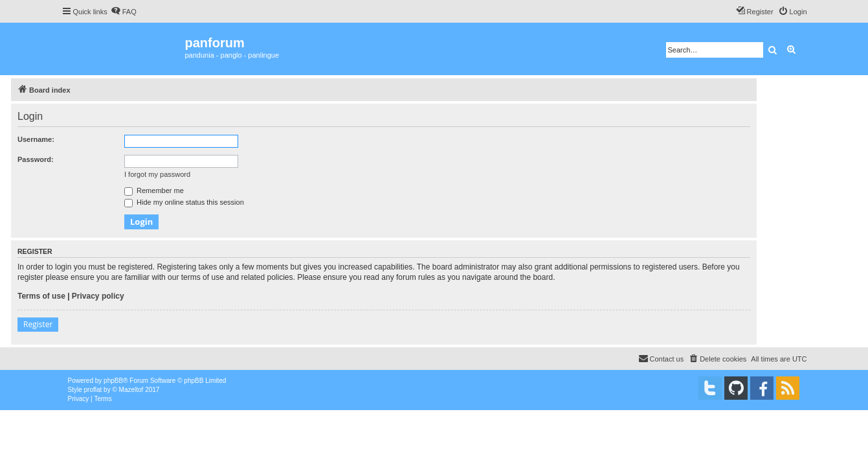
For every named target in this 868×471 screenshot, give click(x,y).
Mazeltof (131, 390)
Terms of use (41, 296)
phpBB (113, 381)
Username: (36, 139)
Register (38, 324)
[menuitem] (124, 12)
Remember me (154, 190)
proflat (93, 390)
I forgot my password (157, 174)
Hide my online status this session (184, 202)
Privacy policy (98, 296)
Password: (36, 159)
